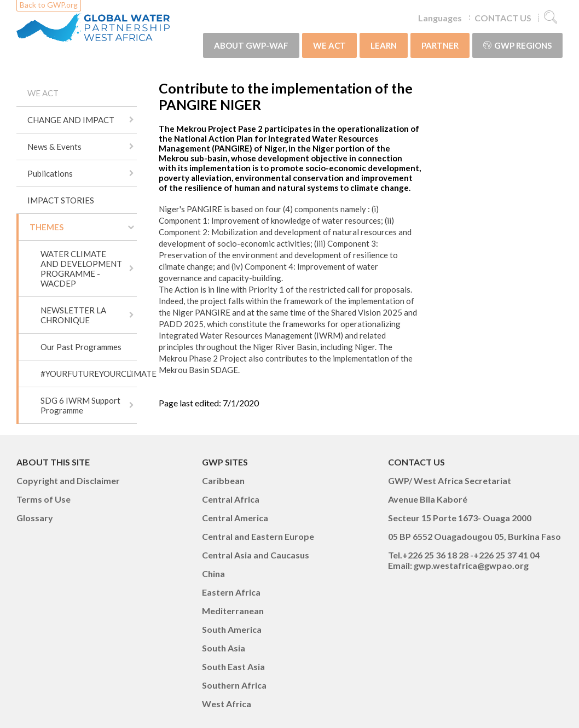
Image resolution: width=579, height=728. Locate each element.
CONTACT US (503, 18)
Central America (235, 518)
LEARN (384, 45)
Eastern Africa (231, 592)
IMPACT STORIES (61, 200)
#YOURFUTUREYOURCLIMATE (89, 374)
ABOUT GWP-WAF (251, 45)
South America (232, 629)
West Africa (227, 704)
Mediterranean (233, 611)
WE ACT (329, 45)
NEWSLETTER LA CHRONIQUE (73, 315)
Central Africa (231, 499)
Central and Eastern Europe (258, 536)
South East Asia (233, 666)
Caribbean (223, 481)
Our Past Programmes (81, 347)
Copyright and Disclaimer (68, 481)
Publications (50, 173)
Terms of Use (44, 499)
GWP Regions (517, 45)
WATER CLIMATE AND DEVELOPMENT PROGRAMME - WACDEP (81, 269)
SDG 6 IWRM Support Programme (80, 405)
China (213, 573)
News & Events (54, 147)
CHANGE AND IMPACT (71, 120)
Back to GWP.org (49, 5)
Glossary (35, 518)
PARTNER (440, 45)
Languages (440, 18)
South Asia (224, 648)
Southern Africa (234, 685)
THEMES (47, 227)
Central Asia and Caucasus (256, 555)
